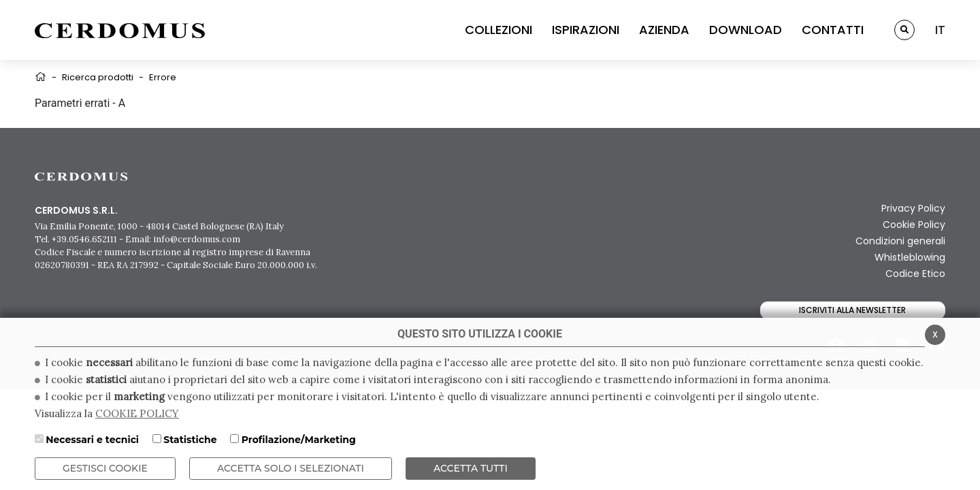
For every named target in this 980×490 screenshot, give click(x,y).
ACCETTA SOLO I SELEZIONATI (291, 468)
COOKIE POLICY (137, 413)
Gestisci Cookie (105, 468)
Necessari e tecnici (92, 440)
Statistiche (190, 440)
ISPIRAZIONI (586, 30)
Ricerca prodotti (98, 77)
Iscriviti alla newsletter (852, 310)
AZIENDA (664, 30)
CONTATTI (833, 30)
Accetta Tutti (471, 468)
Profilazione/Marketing (299, 440)
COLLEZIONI (499, 30)
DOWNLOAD (746, 30)
